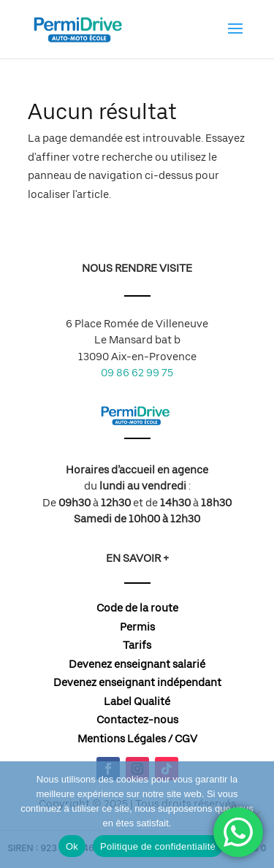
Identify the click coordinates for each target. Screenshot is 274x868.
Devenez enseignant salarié (137, 664)
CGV (186, 739)
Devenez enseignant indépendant (137, 682)
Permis (137, 627)
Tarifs (137, 645)
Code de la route (137, 608)
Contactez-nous (137, 720)
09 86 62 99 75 (137, 373)
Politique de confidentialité (158, 846)
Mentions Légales (122, 739)
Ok (72, 846)
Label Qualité (137, 701)
